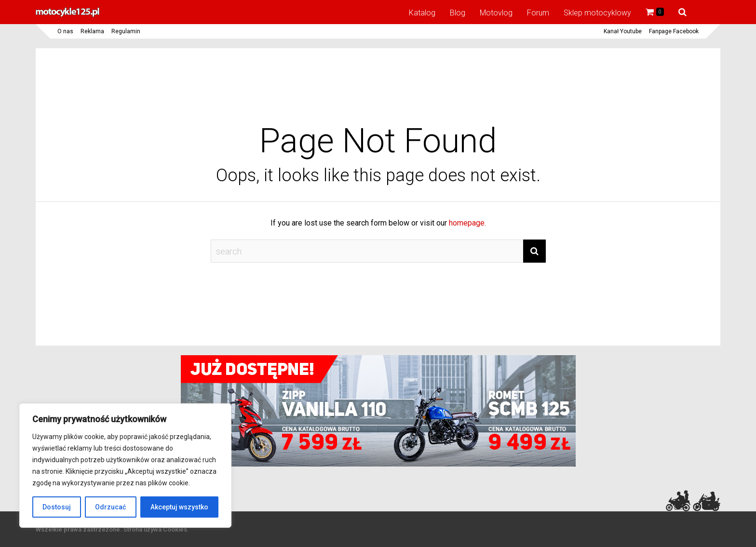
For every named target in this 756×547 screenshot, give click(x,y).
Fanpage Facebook (674, 31)
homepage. (467, 223)
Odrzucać (110, 507)
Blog (458, 13)
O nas (65, 31)
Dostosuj (57, 507)
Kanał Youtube (623, 31)
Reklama (92, 31)
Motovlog (496, 13)
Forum (538, 13)
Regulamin (126, 31)
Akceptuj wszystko (179, 507)
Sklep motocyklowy (597, 13)
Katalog (422, 13)
